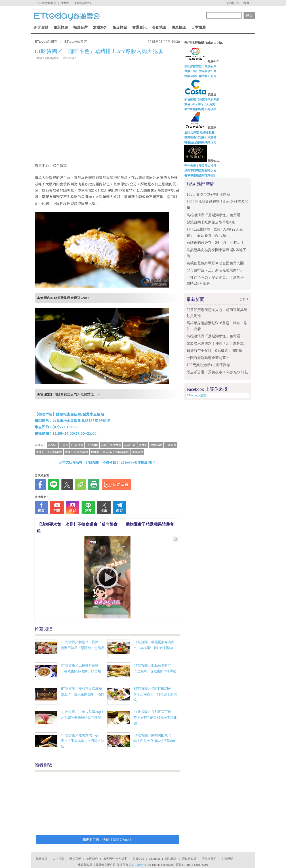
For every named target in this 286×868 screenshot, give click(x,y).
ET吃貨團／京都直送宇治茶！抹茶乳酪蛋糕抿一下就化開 (155, 717)
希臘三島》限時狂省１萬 (200, 71)
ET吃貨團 (77, 445)
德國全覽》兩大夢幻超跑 (200, 76)
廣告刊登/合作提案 (115, 859)
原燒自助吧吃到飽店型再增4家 (211, 222)
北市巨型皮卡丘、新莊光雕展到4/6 (214, 270)
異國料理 (156, 445)
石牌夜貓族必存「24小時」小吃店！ (215, 243)
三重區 (64, 445)
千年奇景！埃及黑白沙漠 (200, 166)
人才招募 (58, 859)
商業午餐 (130, 445)
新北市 (52, 445)
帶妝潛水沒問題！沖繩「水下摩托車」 (217, 344)
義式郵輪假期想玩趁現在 (200, 109)
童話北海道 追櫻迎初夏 (199, 132)
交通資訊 (139, 27)
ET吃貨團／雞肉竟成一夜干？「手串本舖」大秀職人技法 (83, 741)
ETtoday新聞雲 (47, 3)
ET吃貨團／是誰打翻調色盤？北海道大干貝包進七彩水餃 (155, 694)
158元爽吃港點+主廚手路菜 (208, 194)
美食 (104, 445)
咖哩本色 (115, 445)
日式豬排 (92, 445)
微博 (246, 3)
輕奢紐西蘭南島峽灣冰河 (200, 142)
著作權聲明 (209, 859)
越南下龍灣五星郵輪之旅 (200, 171)
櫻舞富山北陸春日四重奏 (200, 137)
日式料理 (170, 445)
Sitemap (155, 859)
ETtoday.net (140, 865)
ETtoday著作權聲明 (136, 462)
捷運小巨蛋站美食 (76, 452)
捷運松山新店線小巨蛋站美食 (110, 452)
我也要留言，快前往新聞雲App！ (107, 840)
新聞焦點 (41, 27)
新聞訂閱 (233, 3)
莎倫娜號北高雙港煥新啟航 (202, 99)
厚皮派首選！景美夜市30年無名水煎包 (217, 372)
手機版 (65, 3)
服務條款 (171, 859)
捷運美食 (137, 452)
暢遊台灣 (80, 27)
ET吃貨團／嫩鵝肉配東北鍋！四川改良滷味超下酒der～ (154, 741)
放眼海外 (100, 27)
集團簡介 (92, 859)
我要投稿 (42, 859)
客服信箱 (138, 859)
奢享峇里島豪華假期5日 (200, 175)
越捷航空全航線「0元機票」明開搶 (214, 351)
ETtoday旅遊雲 (196, 395)
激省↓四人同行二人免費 (200, 104)
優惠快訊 (179, 27)
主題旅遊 (61, 27)
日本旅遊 (198, 27)
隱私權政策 (189, 859)
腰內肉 (143, 445)
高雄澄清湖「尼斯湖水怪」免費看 (213, 215)
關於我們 (75, 859)
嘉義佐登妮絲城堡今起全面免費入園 (215, 263)
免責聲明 (227, 859)
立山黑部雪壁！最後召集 (200, 66)
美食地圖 (159, 27)
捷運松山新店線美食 (49, 452)
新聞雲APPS (83, 3)
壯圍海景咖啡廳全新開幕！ (208, 358)
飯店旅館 (120, 27)
